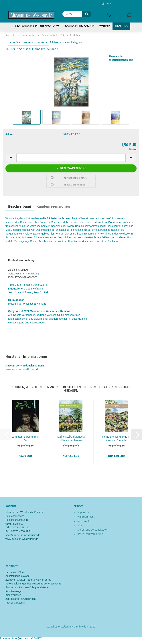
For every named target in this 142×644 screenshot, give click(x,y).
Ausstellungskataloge (17, 576)
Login (106, 4)
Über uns (121, 26)
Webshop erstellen (58, 627)
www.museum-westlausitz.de (22, 539)
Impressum (84, 512)
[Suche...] (87, 14)
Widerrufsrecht (86, 517)
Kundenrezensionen (53, 206)
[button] (129, 15)
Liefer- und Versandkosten (93, 530)
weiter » (28, 43)
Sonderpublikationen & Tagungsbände (27, 587)
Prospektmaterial (15, 603)
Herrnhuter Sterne (16, 572)
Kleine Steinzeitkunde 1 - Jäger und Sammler (116, 438)
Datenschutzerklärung (90, 534)
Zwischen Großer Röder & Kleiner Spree (28, 580)
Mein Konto (84, 521)
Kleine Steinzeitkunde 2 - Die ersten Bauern (71, 438)
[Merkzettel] (109, 15)
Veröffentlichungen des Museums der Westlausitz (33, 584)
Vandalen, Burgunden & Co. (25, 438)
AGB (80, 526)
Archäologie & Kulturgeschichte (37, 26)
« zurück (15, 43)
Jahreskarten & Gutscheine (21, 599)
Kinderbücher (13, 595)
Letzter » (42, 43)
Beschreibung (20, 206)
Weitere (105, 26)
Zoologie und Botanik (79, 26)
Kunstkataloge (14, 591)
